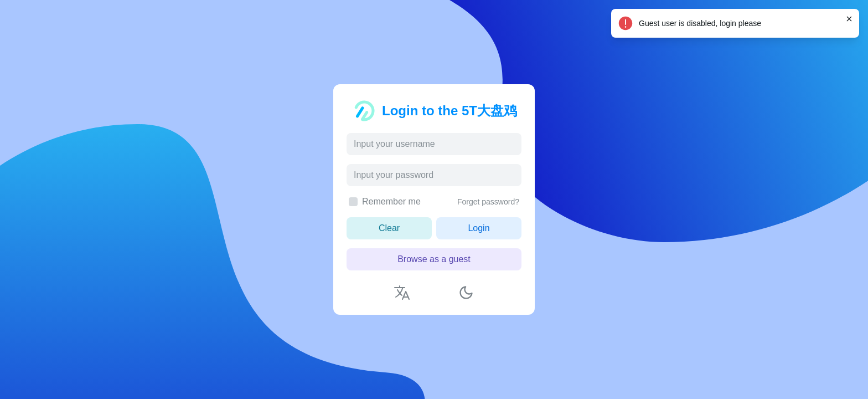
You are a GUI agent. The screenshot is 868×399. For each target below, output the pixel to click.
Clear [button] (389, 228)
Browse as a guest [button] (434, 259)
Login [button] (479, 228)
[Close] (849, 19)
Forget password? (488, 202)
